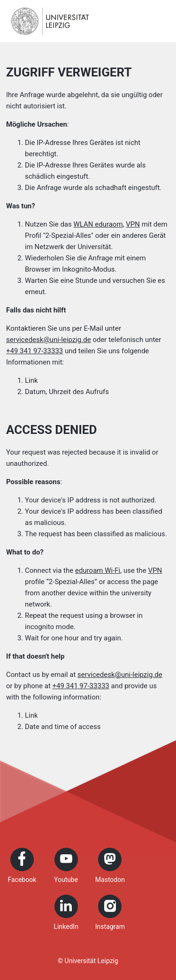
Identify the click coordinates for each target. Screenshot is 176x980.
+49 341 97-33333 (34, 351)
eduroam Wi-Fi (98, 570)
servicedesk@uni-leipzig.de (49, 340)
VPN (133, 224)
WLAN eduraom (98, 224)
